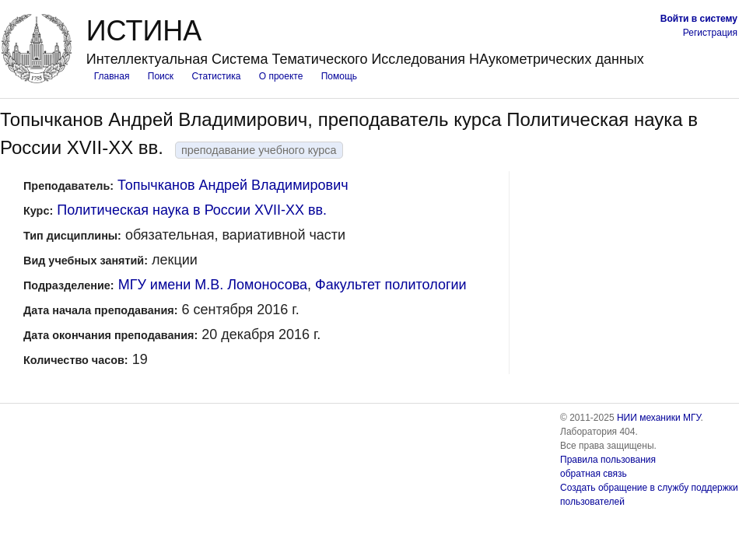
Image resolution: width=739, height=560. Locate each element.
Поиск (161, 76)
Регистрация (710, 33)
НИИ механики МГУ (659, 418)
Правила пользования (608, 460)
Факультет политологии (391, 285)
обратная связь (594, 474)
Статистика (216, 76)
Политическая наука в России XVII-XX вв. (192, 210)
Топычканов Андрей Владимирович (233, 185)
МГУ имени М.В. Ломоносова (213, 285)
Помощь (339, 76)
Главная (112, 76)
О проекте (281, 76)
